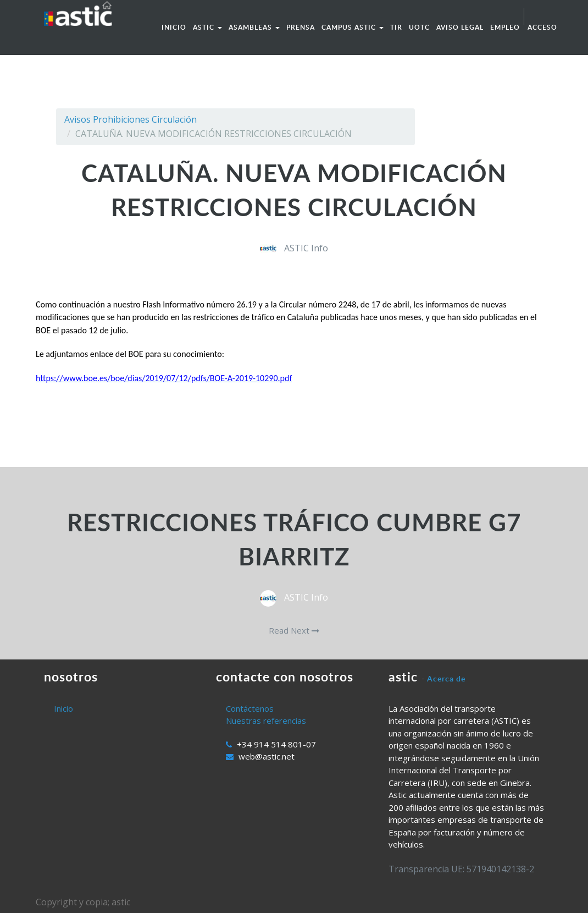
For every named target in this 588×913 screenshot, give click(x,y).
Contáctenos (250, 708)
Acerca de (446, 678)
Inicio (63, 708)
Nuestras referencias (266, 721)
